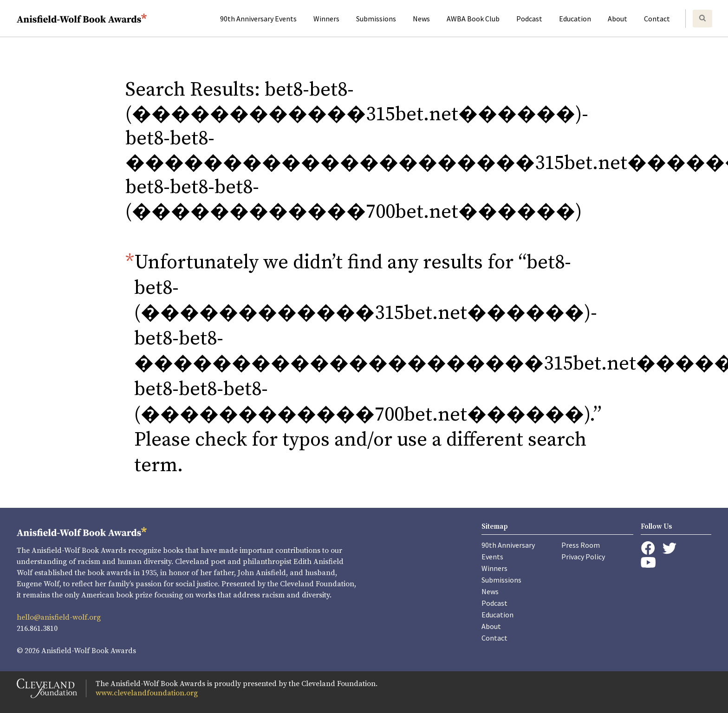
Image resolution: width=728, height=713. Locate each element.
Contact (657, 19)
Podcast (529, 19)
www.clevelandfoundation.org (147, 693)
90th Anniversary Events (258, 19)
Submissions (376, 19)
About (617, 19)
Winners (326, 19)
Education (575, 19)
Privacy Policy (583, 557)
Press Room (581, 545)
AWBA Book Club (473, 19)
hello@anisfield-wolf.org (59, 617)
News (421, 19)
